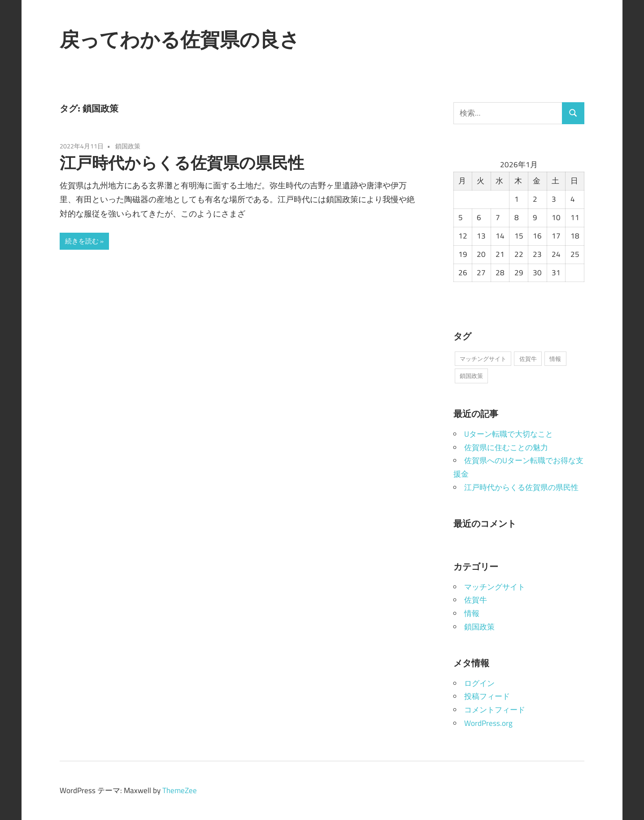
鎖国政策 (128, 146)
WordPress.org (488, 723)
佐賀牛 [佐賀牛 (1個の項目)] (528, 359)
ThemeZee (180, 790)
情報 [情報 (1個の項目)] (555, 359)
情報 (472, 613)
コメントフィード (495, 710)
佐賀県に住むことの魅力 (506, 447)
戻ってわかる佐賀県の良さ (180, 39)
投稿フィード (487, 696)
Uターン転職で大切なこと (509, 434)
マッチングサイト (495, 587)
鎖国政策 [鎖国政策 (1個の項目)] (471, 376)
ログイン (479, 683)
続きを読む (82, 241)
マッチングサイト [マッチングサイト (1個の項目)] (483, 359)
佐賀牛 (476, 600)
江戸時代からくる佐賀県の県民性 (182, 163)
